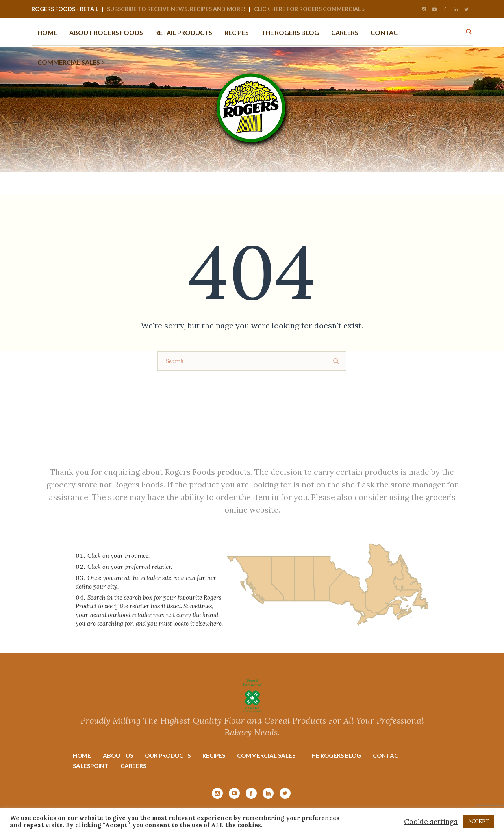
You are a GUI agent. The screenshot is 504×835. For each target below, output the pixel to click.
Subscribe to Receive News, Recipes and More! (176, 9)
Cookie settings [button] (431, 821)
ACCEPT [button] (479, 821)
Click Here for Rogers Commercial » (309, 9)
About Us (118, 755)
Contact (388, 755)
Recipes (214, 755)
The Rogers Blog (334, 755)
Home (82, 755)
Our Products (168, 755)
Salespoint (91, 766)
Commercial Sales (266, 755)
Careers (133, 766)
